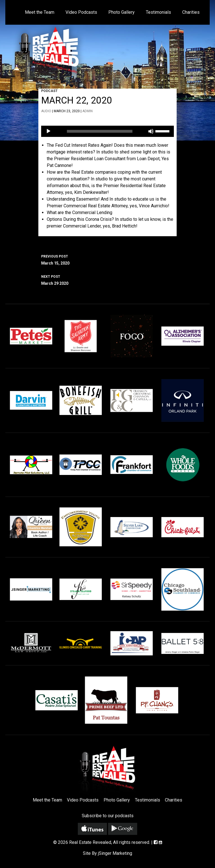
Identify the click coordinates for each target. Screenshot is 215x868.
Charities (191, 12)
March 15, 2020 (107, 259)
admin (87, 111)
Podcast (49, 91)
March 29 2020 (107, 279)
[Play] (48, 131)
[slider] (100, 131)
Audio (46, 111)
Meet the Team (40, 12)
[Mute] (151, 131)
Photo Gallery (121, 12)
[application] (107, 131)
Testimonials (158, 12)
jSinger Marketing (115, 853)
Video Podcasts (81, 12)
